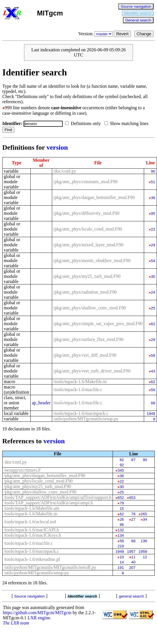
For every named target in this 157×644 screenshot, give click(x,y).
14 (122, 562)
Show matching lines (127, 123)
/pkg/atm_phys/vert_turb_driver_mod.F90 (92, 371)
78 (133, 514)
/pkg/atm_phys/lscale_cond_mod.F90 (88, 229)
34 (145, 519)
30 (153, 277)
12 (145, 557)
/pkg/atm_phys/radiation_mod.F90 (85, 292)
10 (122, 557)
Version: (96, 34)
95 (153, 213)
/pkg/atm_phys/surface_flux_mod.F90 (88, 339)
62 (153, 324)
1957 (131, 552)
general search (132, 596)
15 (122, 509)
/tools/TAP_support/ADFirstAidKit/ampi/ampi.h (48, 503)
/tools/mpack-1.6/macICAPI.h (31, 530)
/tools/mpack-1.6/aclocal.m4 (30, 522)
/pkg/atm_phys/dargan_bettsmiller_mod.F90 (94, 197)
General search (138, 20)
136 (144, 541)
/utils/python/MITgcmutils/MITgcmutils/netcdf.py (50, 567)
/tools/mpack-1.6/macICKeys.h (32, 535)
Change (144, 34)
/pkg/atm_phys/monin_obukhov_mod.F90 (92, 260)
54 (153, 261)
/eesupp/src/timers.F (22, 470)
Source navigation (136, 6)
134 (121, 535)
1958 (143, 552)
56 (153, 390)
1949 (151, 414)
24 (153, 292)
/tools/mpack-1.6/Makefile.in (80, 381)
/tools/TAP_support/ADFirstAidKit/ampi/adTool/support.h (58, 497)
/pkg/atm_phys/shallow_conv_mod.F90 (90, 308)
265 (144, 514)
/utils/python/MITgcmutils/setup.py (86, 419)
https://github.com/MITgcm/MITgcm (37, 613)
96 (122, 525)
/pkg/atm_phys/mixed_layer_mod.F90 (88, 245)
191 (121, 568)
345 (121, 470)
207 (132, 568)
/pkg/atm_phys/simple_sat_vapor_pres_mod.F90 (98, 324)
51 (153, 182)
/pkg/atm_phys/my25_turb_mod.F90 (87, 276)
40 (133, 562)
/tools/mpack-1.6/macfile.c (78, 390)
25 (153, 308)
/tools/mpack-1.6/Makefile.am (32, 508)
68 (153, 403)
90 (153, 171)
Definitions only (84, 123)
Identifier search (138, 13)
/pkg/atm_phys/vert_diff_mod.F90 (85, 355)
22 (153, 229)
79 (122, 503)
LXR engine (39, 618)
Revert (122, 34)
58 (153, 355)
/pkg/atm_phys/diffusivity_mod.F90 (86, 213)
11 (133, 557)
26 (122, 519)
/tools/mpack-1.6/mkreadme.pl (32, 559)
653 (132, 498)
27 (133, 519)
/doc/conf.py (65, 171)
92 (122, 465)
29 (153, 245)
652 (121, 498)
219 (121, 546)
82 (122, 460)
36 (153, 198)
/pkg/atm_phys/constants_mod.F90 (85, 182)
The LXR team (16, 623)
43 (153, 371)
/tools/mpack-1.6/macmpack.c (81, 413)
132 (121, 530)
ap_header (41, 403)
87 (133, 460)
